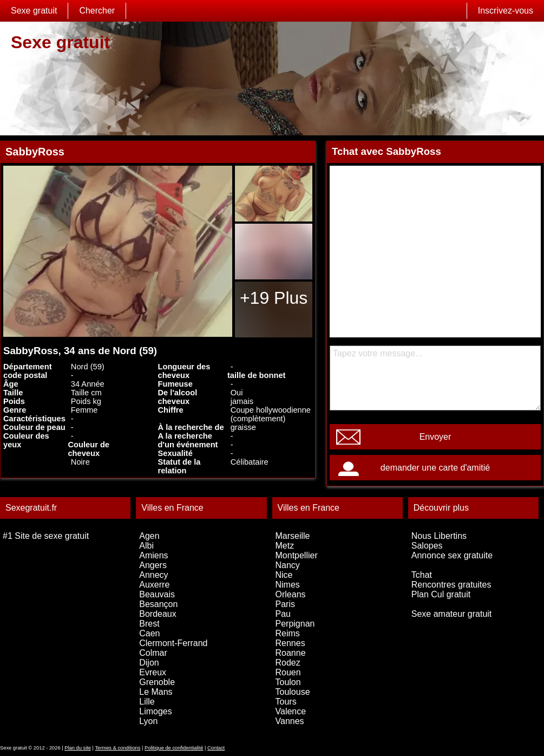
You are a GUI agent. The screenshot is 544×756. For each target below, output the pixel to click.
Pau (283, 614)
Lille (147, 702)
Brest (149, 624)
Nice (284, 575)
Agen (149, 536)
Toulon (288, 682)
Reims (288, 633)
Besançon (158, 604)
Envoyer (435, 437)
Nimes (288, 585)
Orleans (291, 594)
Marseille (293, 536)
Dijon (149, 663)
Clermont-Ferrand (173, 643)
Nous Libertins (439, 536)
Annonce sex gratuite (452, 555)
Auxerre (154, 585)
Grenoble (157, 682)
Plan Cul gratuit (441, 594)
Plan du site (78, 748)
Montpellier (297, 555)
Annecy (153, 575)
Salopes (427, 546)
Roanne (291, 653)
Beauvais (157, 594)
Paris (285, 604)
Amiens (153, 555)
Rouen (288, 672)
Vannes (290, 721)
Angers (153, 565)
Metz (285, 546)
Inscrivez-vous (506, 11)
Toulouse (293, 692)
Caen (149, 633)
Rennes (290, 643)
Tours (286, 702)
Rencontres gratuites (451, 585)
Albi (146, 546)
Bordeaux (158, 614)
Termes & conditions (117, 748)
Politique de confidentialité (174, 748)
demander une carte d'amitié (435, 468)
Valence (291, 711)
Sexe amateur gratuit (452, 614)
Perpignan (295, 624)
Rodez (288, 663)
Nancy (288, 565)
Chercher (97, 11)
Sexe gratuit (34, 11)
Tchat (422, 575)
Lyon (148, 721)
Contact (216, 748)
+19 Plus (274, 298)
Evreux (153, 672)
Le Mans (156, 692)
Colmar (153, 653)
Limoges (155, 711)
